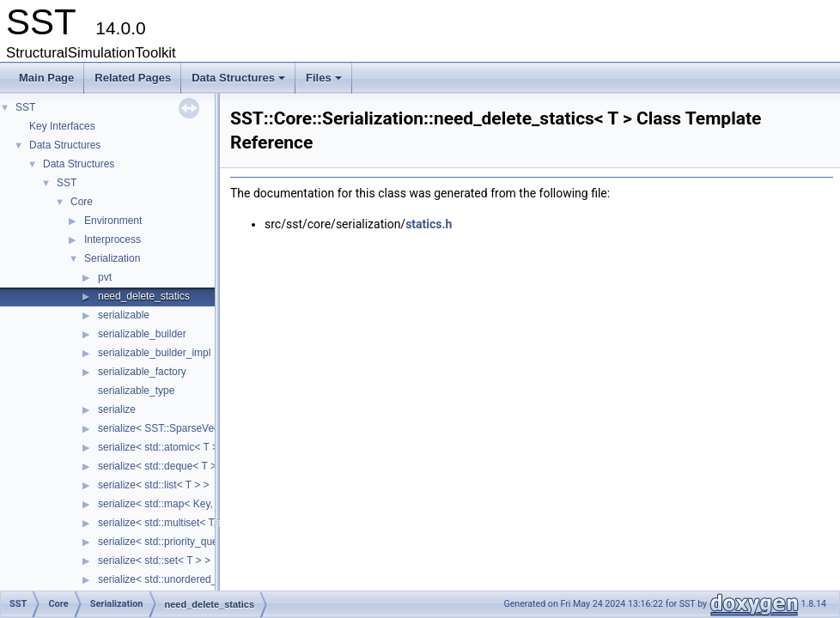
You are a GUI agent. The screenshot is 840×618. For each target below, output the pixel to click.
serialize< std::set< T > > (154, 560)
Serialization (112, 258)
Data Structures (240, 82)
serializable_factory (142, 372)
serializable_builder (142, 334)
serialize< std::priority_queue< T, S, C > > (192, 542)
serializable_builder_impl (154, 353)
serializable (124, 315)
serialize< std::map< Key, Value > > (179, 504)
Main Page (46, 78)
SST (25, 107)
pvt (105, 277)
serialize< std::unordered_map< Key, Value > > (205, 579)
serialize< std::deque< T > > (161, 466)
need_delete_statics (144, 296)
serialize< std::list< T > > (154, 485)
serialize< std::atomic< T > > (162, 447)
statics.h (429, 224)
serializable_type (136, 391)
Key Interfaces (62, 126)
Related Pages (133, 78)
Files (325, 82)
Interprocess (113, 239)
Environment (113, 221)
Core (82, 202)
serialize (117, 409)
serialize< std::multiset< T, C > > (171, 523)
